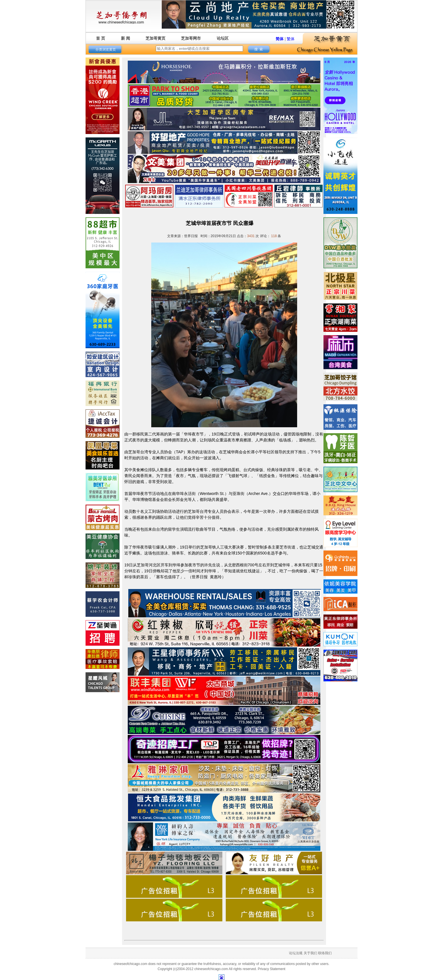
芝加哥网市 (191, 38)
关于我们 (310, 953)
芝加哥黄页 (156, 38)
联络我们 (325, 953)
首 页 (101, 38)
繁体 (291, 39)
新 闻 (125, 38)
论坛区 (223, 38)
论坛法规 (296, 953)
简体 (280, 39)
